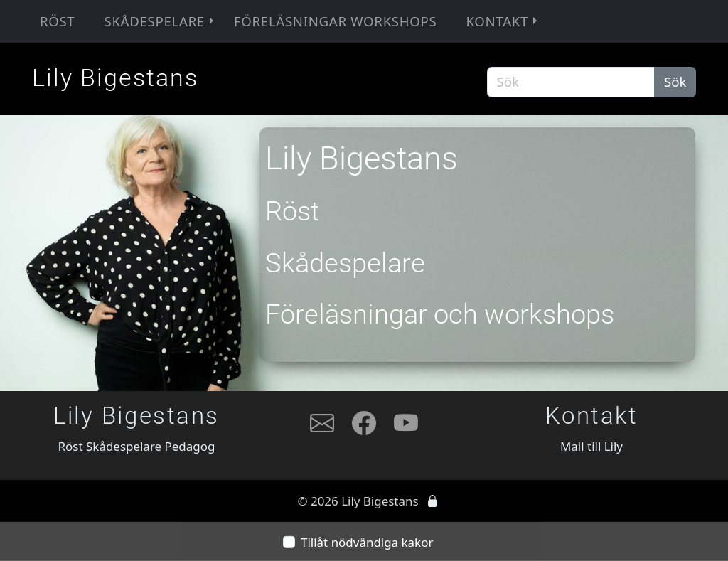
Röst (58, 21)
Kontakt (503, 21)
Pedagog (190, 446)
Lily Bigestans (115, 78)
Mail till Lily (591, 446)
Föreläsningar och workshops (440, 314)
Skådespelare (160, 21)
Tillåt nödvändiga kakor (367, 542)
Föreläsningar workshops (335, 21)
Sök (675, 81)
